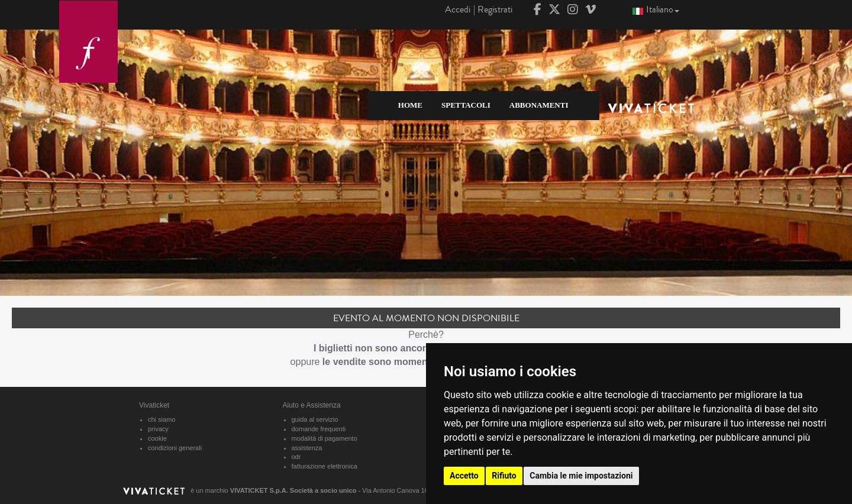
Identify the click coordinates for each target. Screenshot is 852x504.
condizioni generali (175, 448)
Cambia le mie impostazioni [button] (581, 476)
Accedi (458, 9)
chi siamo (162, 419)
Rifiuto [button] (504, 476)
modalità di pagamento (325, 438)
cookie (157, 438)
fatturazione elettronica (325, 466)
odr (296, 457)
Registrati (495, 9)
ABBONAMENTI (539, 105)
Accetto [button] (464, 476)
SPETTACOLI (466, 105)
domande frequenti (319, 429)
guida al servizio (315, 419)
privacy (158, 429)
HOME (410, 105)
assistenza (307, 448)
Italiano (656, 9)
